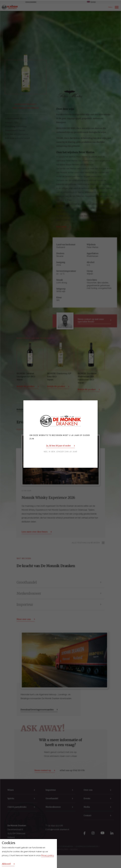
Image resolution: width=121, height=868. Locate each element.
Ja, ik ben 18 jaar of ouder (58, 446)
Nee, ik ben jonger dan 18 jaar (61, 452)
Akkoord (6, 864)
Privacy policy (47, 855)
